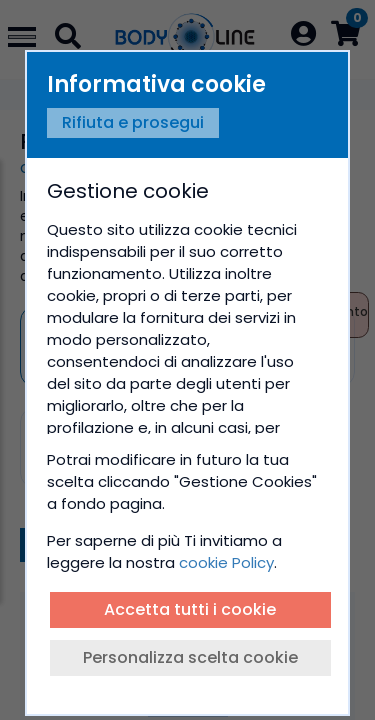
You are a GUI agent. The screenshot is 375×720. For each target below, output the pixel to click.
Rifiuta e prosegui (133, 122)
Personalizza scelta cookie (190, 657)
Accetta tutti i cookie (190, 609)
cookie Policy (226, 562)
